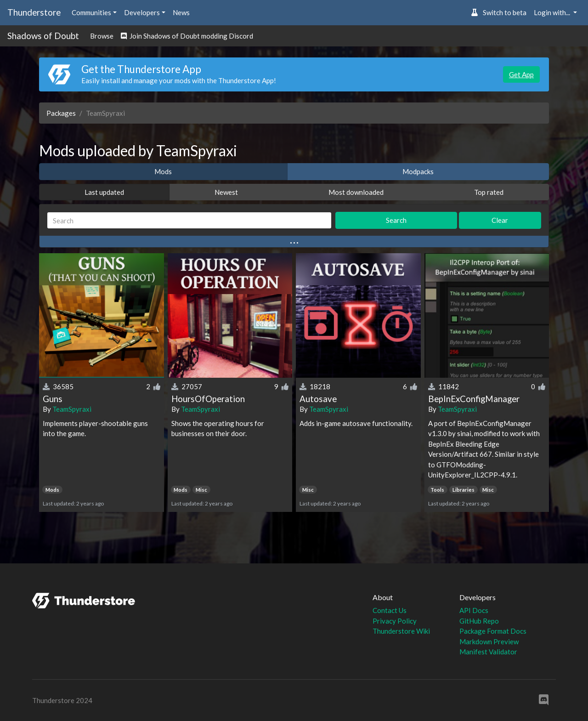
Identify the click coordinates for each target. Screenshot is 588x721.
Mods (163, 171)
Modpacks (418, 171)
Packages (61, 113)
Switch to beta (499, 12)
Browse (102, 36)
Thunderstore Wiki (401, 631)
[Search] (189, 220)
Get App (521, 74)
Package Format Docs (493, 631)
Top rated (489, 192)
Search (396, 220)
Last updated (104, 192)
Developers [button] (142, 12)
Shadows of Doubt (43, 36)
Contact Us (390, 610)
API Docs (474, 610)
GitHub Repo (479, 621)
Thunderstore (34, 12)
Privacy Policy (395, 621)
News (181, 12)
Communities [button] (91, 12)
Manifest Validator (488, 652)
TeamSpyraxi (72, 409)
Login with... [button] (553, 12)
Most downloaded (356, 192)
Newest (226, 192)
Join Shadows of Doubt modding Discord (187, 36)
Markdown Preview (489, 642)
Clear (500, 220)
